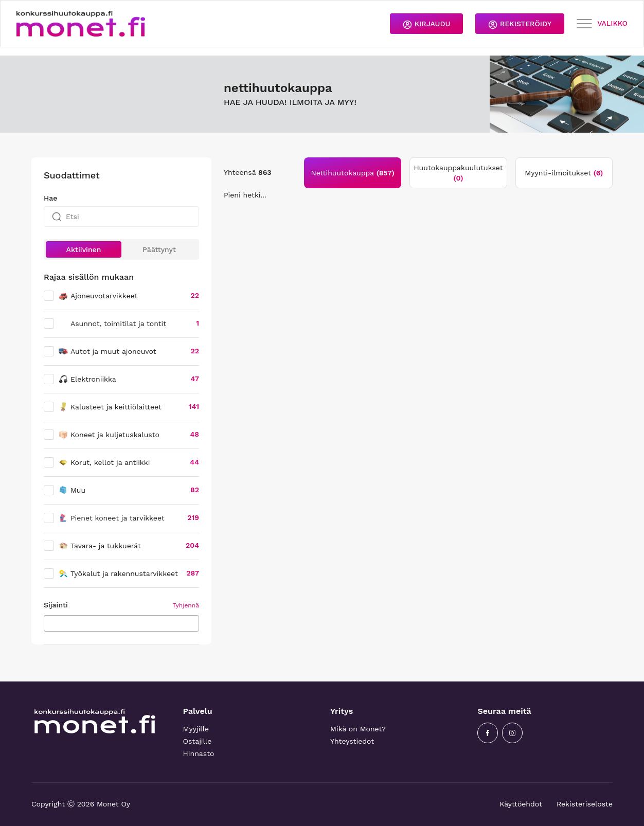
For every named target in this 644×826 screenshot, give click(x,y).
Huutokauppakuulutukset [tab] (458, 173)
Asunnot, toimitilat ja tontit (118, 324)
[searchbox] (50, 623)
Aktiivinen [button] (84, 249)
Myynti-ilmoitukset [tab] (564, 173)
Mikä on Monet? (358, 729)
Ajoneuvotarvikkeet (98, 296)
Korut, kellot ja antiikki (104, 462)
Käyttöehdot (521, 804)
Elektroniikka (87, 379)
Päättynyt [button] (159, 249)
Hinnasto (199, 753)
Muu (72, 490)
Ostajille (198, 741)
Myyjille (196, 729)
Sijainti (56, 605)
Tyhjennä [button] (186, 605)
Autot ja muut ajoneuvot (107, 351)
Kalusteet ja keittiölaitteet (110, 407)
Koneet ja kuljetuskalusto (109, 435)
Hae (50, 198)
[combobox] (121, 623)
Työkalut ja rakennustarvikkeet (118, 573)
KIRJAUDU (426, 24)
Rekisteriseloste (585, 804)
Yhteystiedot (352, 741)
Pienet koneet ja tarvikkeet (111, 518)
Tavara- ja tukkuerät (100, 546)
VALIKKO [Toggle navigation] (602, 24)
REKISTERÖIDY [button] (520, 24)
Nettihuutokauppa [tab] (353, 173)
